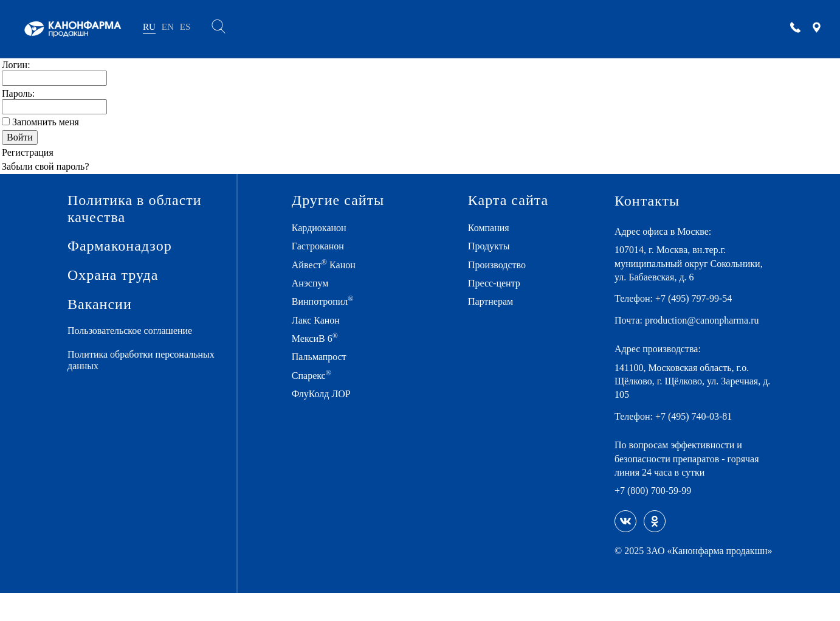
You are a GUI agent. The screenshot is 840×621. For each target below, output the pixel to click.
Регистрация (31, 152)
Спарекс (317, 376)
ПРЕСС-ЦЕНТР (518, 29)
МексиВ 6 (320, 339)
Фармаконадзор (115, 247)
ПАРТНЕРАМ (597, 29)
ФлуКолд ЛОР (326, 394)
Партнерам (495, 302)
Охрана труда (108, 277)
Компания (492, 228)
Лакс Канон (322, 320)
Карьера (665, 29)
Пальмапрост (325, 357)
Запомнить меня (50, 122)
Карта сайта (508, 201)
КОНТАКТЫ (732, 29)
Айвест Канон (329, 265)
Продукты (492, 247)
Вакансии (96, 306)
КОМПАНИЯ (271, 29)
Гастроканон (324, 247)
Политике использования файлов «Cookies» (310, 581)
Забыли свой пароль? (51, 166)
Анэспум (315, 284)
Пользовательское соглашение (139, 332)
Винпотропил (327, 302)
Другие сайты (337, 201)
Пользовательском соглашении (440, 581)
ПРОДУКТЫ (345, 29)
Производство (503, 265)
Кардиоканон (325, 228)
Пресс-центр (499, 284)
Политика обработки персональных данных (119, 362)
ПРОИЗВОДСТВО (429, 29)
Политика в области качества (129, 209)
